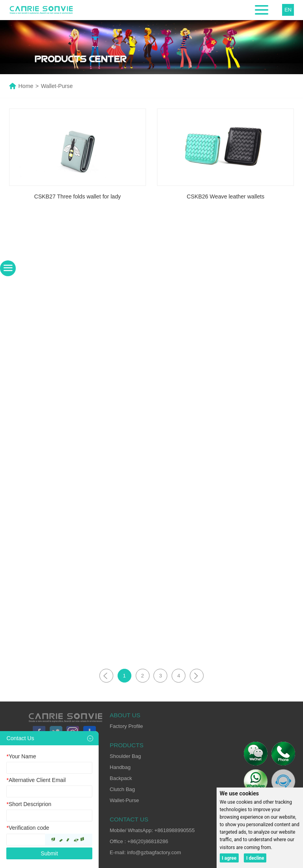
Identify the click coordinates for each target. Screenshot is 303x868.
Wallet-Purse (124, 800)
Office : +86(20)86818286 (139, 841)
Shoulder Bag (125, 756)
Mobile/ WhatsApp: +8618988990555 (152, 830)
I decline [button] (255, 858)
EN (288, 10)
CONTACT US (129, 819)
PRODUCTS (127, 745)
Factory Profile (126, 726)
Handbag (120, 767)
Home (26, 86)
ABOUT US (125, 715)
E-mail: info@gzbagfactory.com (145, 852)
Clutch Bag (122, 789)
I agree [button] (229, 858)
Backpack (121, 778)
